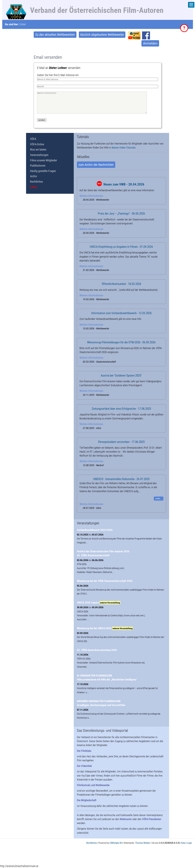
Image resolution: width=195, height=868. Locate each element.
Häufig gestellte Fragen (43, 171)
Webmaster (126, 819)
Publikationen (38, 166)
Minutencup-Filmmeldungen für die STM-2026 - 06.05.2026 (121, 342)
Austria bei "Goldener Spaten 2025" (121, 376)
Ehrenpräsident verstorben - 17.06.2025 (121, 442)
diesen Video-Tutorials (124, 148)
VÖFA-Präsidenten (152, 819)
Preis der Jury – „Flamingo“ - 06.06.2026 (121, 214)
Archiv (34, 176)
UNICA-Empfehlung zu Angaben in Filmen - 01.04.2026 (121, 247)
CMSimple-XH (116, 843)
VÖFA (33, 139)
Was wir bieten (38, 150)
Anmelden (150, 43)
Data (183, 843)
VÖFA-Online (37, 144)
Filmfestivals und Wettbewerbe (93, 785)
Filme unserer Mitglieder (43, 160)
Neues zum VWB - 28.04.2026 (124, 184)
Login (189, 843)
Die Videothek (84, 766)
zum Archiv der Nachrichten (96, 165)
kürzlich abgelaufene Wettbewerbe (102, 35)
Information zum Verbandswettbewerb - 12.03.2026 (121, 313)
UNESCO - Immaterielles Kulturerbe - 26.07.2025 (121, 479)
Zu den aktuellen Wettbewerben (55, 35)
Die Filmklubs (84, 751)
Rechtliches (36, 182)
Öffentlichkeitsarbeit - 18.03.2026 (121, 284)
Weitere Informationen (91, 196)
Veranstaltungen (39, 155)
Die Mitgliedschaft (87, 800)
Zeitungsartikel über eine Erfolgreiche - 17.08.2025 (121, 409)
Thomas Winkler (143, 843)
